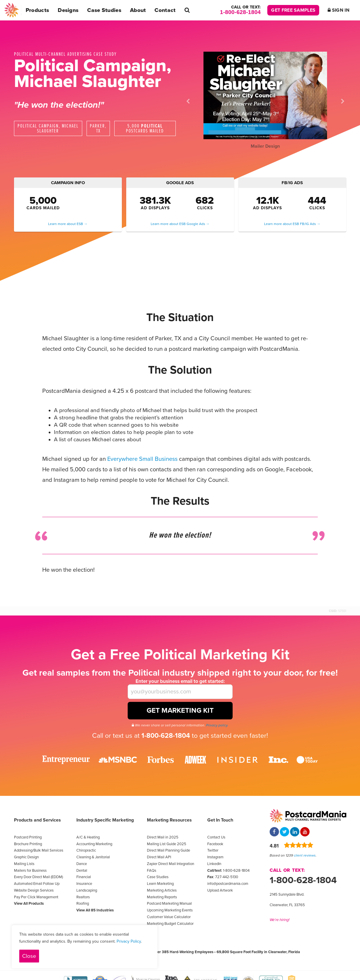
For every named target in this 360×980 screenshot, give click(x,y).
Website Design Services (34, 890)
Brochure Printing (28, 844)
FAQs (152, 871)
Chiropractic (86, 850)
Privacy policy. (217, 725)
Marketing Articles (162, 890)
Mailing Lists (24, 864)
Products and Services (37, 820)
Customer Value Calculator (169, 917)
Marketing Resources (169, 820)
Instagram (215, 857)
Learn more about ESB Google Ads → (180, 224)
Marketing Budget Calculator (170, 924)
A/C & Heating (88, 837)
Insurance (84, 884)
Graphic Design (26, 857)
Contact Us (216, 837)
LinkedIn (214, 864)
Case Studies (104, 10)
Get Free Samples (293, 10)
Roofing (83, 904)
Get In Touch (220, 820)
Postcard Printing (28, 837)
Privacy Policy (129, 941)
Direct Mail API (159, 857)
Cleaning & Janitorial (93, 857)
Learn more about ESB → (68, 224)
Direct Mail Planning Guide (168, 850)
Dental (82, 871)
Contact (165, 10)
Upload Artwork (220, 890)
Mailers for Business (30, 871)
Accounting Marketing (94, 844)
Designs (68, 10)
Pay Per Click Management (36, 897)
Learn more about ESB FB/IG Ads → (292, 224)
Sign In (339, 10)
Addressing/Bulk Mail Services (39, 850)
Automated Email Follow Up (37, 884)
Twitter (213, 850)
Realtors (83, 897)
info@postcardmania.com (228, 884)
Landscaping (87, 890)
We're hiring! (280, 920)
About (138, 10)
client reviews (305, 855)
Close (29, 956)
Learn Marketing (160, 884)
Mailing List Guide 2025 (167, 844)
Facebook (215, 844)
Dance (82, 864)
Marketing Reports (162, 897)
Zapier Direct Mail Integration (171, 864)
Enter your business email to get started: (180, 681)
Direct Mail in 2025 (163, 837)
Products (37, 10)
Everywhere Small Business (142, 459)
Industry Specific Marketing (105, 820)
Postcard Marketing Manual (169, 904)
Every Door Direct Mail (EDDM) (38, 877)
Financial (84, 877)
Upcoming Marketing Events (170, 910)
